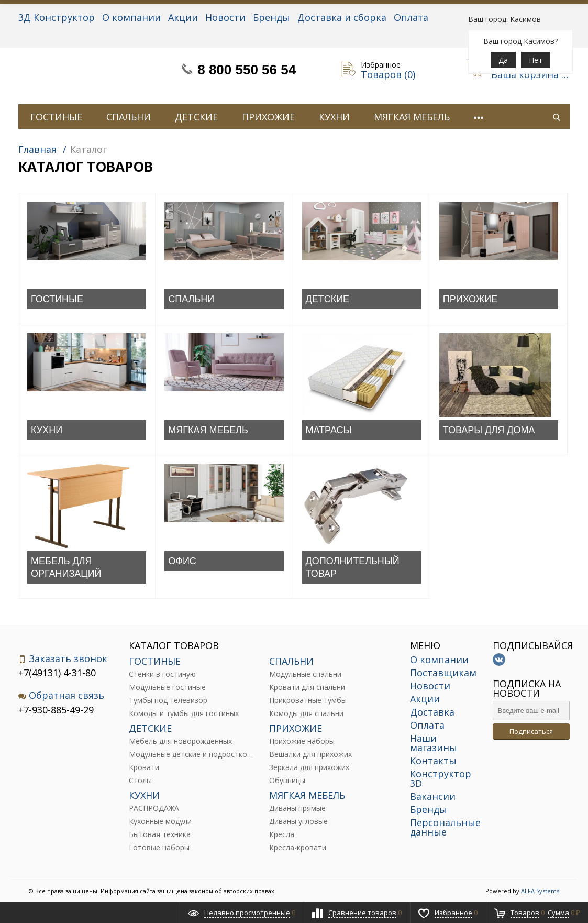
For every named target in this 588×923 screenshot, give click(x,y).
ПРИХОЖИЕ (268, 117)
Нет (536, 60)
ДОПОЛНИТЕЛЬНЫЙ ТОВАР (353, 567)
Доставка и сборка (342, 17)
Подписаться (531, 731)
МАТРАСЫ (329, 430)
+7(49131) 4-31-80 (57, 673)
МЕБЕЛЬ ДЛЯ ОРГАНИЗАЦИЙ (66, 567)
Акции (183, 17)
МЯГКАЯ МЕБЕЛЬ (412, 117)
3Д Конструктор (57, 17)
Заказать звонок (63, 659)
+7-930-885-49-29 (56, 710)
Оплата (411, 17)
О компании (131, 17)
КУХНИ (334, 117)
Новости (225, 17)
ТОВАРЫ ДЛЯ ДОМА (489, 430)
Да (503, 60)
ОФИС (182, 561)
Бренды (271, 17)
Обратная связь (61, 695)
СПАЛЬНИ (129, 117)
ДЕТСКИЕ (196, 117)
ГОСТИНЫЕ (56, 117)
